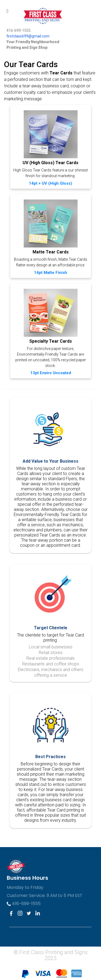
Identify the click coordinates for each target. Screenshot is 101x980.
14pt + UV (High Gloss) (50, 183)
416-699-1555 (24, 904)
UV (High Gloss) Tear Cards (50, 163)
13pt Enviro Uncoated (51, 373)
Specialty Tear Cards (51, 341)
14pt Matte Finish (50, 273)
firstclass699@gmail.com (28, 36)
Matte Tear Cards (51, 252)
